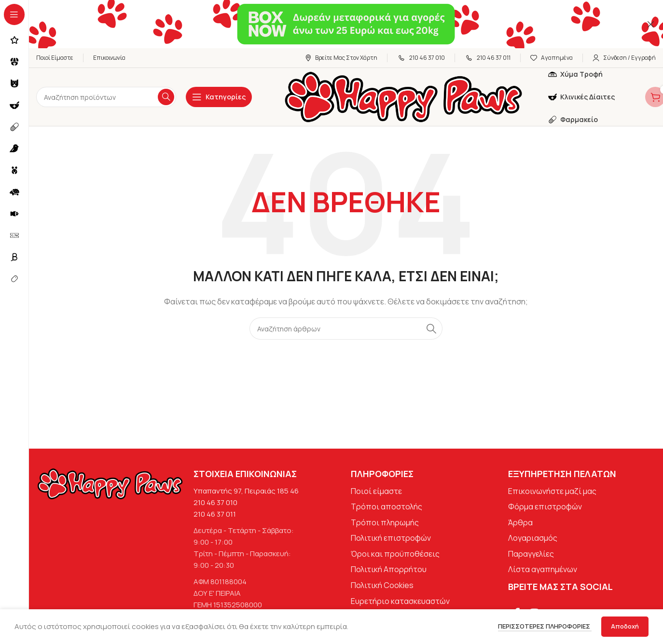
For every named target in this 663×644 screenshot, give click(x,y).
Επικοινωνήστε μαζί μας (552, 491)
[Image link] (110, 483)
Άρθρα (520, 522)
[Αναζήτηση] (106, 97)
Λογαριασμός (533, 538)
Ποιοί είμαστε (376, 491)
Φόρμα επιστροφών (545, 507)
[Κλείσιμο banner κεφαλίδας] (651, 24)
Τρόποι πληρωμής (385, 522)
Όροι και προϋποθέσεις (395, 554)
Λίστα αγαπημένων (543, 569)
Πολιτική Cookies (382, 585)
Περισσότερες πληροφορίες (545, 626)
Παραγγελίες (531, 554)
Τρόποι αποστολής (387, 507)
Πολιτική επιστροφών (391, 538)
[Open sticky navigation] (219, 97)
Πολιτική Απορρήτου (389, 569)
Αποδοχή (625, 626)
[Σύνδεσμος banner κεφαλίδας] (331, 24)
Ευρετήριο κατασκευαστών (400, 601)
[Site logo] (403, 96)
